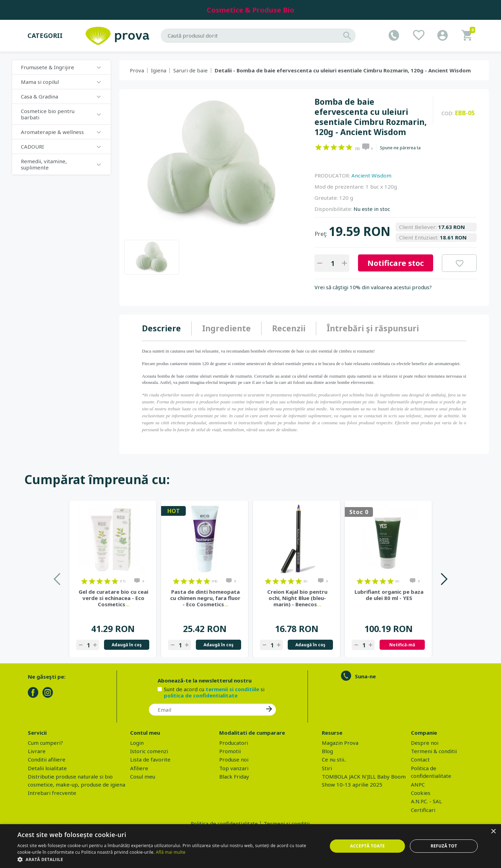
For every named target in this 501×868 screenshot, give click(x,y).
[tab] (167, 329)
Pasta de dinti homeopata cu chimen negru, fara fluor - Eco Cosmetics (205, 598)
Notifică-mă (402, 645)
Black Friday (234, 776)
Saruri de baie (190, 70)
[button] (168, 859)
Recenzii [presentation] (289, 328)
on (319, 147)
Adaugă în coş (127, 645)
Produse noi (234, 759)
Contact (420, 759)
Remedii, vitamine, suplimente (44, 164)
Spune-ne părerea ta (400, 148)
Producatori (234, 743)
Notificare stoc (396, 263)
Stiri (327, 768)
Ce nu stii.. (334, 759)
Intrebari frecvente (52, 793)
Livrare (37, 751)
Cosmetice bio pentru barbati (48, 114)
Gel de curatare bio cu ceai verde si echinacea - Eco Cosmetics (113, 598)
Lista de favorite (150, 759)
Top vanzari (234, 768)
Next (444, 579)
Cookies (421, 793)
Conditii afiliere (47, 759)
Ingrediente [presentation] (226, 328)
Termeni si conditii (287, 823)
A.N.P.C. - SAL (426, 801)
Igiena (159, 70)
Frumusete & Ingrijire (47, 67)
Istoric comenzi (149, 751)
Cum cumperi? (45, 743)
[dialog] (250, 846)
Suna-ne (365, 676)
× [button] (493, 832)
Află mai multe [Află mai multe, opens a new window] (171, 852)
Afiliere (139, 768)
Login (137, 743)
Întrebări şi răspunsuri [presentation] (373, 328)
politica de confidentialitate (201, 695)
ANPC (418, 784)
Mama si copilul (40, 82)
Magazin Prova (340, 743)
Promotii (230, 751)
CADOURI (32, 147)
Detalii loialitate (47, 768)
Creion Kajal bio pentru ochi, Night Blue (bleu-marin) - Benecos (297, 598)
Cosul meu (143, 776)
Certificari (423, 810)
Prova (137, 70)
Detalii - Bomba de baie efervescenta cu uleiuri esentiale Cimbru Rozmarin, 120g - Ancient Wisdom (343, 70)
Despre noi (425, 743)
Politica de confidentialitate (224, 823)
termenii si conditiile (232, 689)
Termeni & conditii (434, 751)
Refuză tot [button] (444, 846)
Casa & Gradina (39, 96)
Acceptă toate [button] (367, 846)
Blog (327, 751)
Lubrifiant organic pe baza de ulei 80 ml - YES (389, 595)
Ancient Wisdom (371, 175)
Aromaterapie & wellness (52, 132)
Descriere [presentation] (161, 328)
